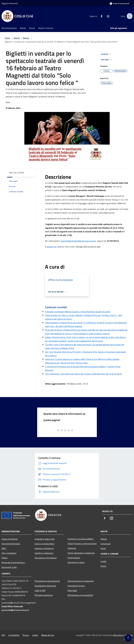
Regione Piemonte (10, 3)
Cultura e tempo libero (44, 544)
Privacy (26, 635)
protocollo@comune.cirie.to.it (15, 610)
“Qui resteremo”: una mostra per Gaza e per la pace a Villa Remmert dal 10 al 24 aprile (83, 374)
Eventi (103, 566)
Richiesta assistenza (44, 595)
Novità (17, 38)
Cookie (35, 635)
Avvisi (103, 548)
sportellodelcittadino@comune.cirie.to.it (78, 241)
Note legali (72, 590)
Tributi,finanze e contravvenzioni (82, 544)
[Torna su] (128, 638)
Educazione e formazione (46, 558)
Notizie (26, 38)
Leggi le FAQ (40, 590)
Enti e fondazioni (9, 553)
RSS (3, 635)
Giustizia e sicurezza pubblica (80, 539)
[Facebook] (99, 16)
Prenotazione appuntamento (47, 581)
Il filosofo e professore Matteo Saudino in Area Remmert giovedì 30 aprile (78, 312)
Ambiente (72, 548)
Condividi (106, 54)
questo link (52, 247)
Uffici (4, 548)
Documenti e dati (9, 567)
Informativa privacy (76, 586)
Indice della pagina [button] (16, 173)
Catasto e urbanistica (44, 553)
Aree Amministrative (11, 544)
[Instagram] (106, 16)
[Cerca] (129, 16)
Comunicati (106, 544)
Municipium (118, 635)
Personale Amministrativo (13, 562)
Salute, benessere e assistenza (81, 553)
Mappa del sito (48, 635)
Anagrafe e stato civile (44, 539)
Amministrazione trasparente (81, 581)
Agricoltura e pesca (76, 562)
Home (7, 38)
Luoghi (104, 561)
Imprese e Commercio (44, 548)
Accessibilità (14, 635)
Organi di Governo (10, 539)
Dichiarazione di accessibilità (80, 595)
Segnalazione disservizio (45, 586)
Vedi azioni (107, 60)
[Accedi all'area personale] (119, 3)
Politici (5, 558)
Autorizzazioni (74, 558)
